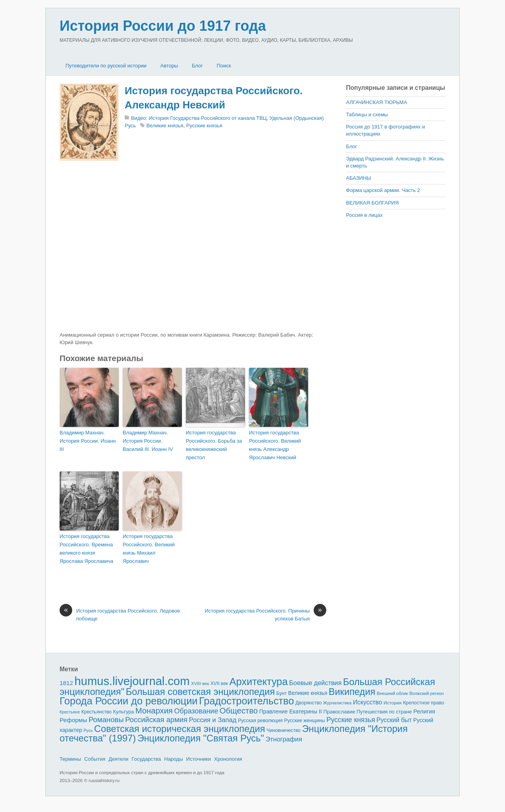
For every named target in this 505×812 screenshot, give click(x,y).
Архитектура (259, 682)
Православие (339, 712)
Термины (70, 759)
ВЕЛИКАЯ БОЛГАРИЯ (372, 203)
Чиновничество (284, 730)
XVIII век (200, 683)
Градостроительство (247, 701)
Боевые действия (315, 683)
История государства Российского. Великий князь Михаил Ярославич (149, 548)
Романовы (106, 720)
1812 (66, 683)
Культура (123, 712)
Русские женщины (305, 721)
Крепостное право (424, 703)
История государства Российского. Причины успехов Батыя (266, 614)
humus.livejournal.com (132, 681)
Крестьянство (96, 712)
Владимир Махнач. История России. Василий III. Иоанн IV (148, 441)
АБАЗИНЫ (359, 178)
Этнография (284, 739)
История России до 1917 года (163, 26)
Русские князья (204, 126)
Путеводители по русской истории (106, 66)
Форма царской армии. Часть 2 (383, 190)
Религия (425, 711)
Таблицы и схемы (367, 115)
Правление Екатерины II (291, 711)
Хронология (228, 759)
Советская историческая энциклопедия (180, 729)
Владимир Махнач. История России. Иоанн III (88, 441)
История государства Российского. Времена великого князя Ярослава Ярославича (86, 548)
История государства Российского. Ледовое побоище (120, 614)
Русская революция (260, 721)
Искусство (368, 702)
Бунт (281, 693)
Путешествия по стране (384, 712)
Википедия (352, 692)
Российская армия (156, 720)
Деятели (119, 759)
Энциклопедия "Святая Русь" (201, 738)
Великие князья (165, 126)
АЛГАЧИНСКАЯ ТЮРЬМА (377, 102)
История (393, 703)
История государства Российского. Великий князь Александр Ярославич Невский (275, 445)
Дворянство (309, 703)
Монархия (154, 711)
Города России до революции (129, 701)
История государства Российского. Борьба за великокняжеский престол (214, 445)
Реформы (73, 720)
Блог (197, 66)
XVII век (219, 683)
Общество (239, 711)
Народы (174, 759)
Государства (146, 759)
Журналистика (337, 703)
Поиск (224, 66)
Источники (199, 759)
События (95, 759)
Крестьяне (70, 712)
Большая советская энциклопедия (200, 692)
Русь (88, 730)
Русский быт (394, 720)
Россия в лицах (364, 215)
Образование (196, 711)
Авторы (169, 66)
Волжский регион (427, 693)
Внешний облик (392, 693)
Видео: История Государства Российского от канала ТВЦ (199, 118)
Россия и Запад (213, 720)
